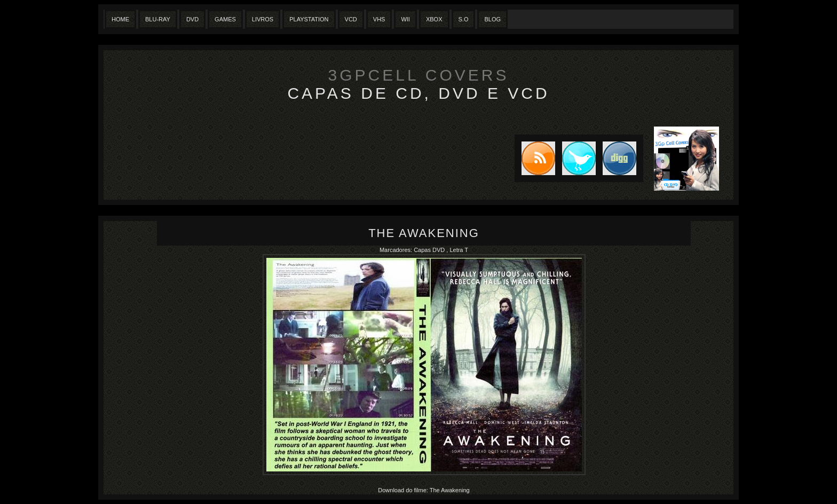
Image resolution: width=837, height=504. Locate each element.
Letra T (459, 250)
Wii (405, 19)
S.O (464, 19)
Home (120, 19)
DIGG (619, 158)
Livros (263, 19)
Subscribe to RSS (535, 158)
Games (225, 19)
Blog (492, 19)
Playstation (309, 19)
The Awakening (424, 233)
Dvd (192, 19)
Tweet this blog (575, 158)
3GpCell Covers (419, 75)
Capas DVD (430, 250)
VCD (351, 19)
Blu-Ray (158, 19)
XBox (434, 19)
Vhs (379, 19)
